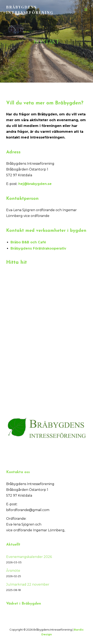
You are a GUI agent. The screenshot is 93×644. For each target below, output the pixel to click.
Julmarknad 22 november (28, 584)
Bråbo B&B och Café (28, 242)
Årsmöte (13, 571)
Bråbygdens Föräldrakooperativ (38, 248)
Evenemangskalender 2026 (29, 557)
